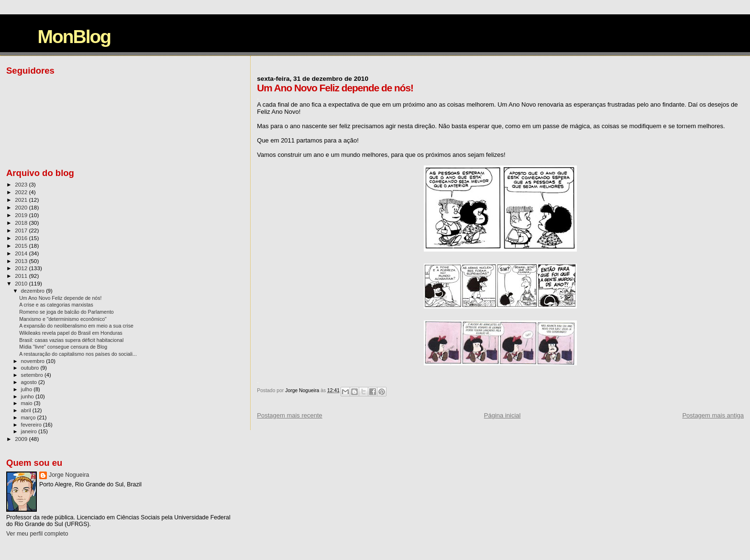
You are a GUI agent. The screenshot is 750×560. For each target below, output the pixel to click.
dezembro (34, 291)
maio (28, 403)
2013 (22, 261)
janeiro (30, 431)
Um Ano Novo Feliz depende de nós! (60, 298)
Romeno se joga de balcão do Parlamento (66, 312)
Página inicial (502, 415)
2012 (22, 268)
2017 (22, 230)
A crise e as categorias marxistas (56, 305)
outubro (31, 368)
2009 (22, 439)
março (29, 417)
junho (28, 396)
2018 (22, 223)
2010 (22, 283)
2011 (22, 276)
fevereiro (32, 425)
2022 (22, 192)
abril (27, 410)
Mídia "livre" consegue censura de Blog (63, 347)
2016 (22, 238)
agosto (30, 382)
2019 (22, 215)
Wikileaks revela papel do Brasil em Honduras (71, 333)
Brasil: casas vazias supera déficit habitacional (71, 340)
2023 (22, 184)
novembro (34, 361)
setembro (33, 375)
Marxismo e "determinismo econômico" (63, 319)
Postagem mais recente (290, 415)
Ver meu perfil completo (37, 534)
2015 (22, 246)
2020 (22, 207)
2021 (22, 200)
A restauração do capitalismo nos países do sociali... (78, 354)
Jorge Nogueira (69, 475)
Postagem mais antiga (713, 415)
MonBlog (74, 37)
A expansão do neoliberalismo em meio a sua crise (76, 326)
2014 (22, 253)
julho (28, 389)
